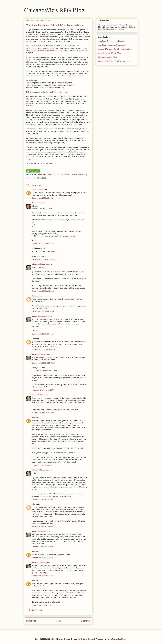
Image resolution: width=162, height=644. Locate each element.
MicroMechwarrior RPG (108, 57)
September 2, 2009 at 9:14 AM (43, 198)
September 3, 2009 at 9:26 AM (43, 311)
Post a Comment (36, 610)
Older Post (86, 621)
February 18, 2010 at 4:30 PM (43, 576)
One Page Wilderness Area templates (113, 45)
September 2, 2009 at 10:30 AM (43, 259)
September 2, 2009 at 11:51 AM (43, 291)
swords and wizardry (80, 175)
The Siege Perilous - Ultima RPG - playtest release (54, 25)
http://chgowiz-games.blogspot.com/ (111, 29)
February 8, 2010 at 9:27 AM (42, 465)
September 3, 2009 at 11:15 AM (43, 363)
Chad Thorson (37, 190)
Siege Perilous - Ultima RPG (110, 53)
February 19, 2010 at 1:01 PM (43, 605)
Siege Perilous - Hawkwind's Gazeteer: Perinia (43, 51)
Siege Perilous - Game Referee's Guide (41, 48)
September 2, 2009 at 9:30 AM (43, 244)
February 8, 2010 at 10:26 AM (43, 526)
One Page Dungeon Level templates (113, 41)
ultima (28, 178)
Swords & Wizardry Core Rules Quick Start (115, 49)
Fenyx (34, 296)
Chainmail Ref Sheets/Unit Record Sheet (114, 61)
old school (68, 175)
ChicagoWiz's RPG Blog (54, 10)
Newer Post (31, 621)
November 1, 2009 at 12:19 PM (43, 390)
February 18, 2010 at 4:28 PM (43, 558)
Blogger (124, 639)
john (34, 417)
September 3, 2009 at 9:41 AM (43, 334)
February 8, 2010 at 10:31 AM (43, 547)
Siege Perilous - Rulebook (36, 46)
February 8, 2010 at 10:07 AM (43, 499)
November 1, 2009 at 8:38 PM (43, 413)
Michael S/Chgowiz (39, 264)
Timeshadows (37, 203)
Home (59, 621)
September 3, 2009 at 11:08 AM (43, 350)
